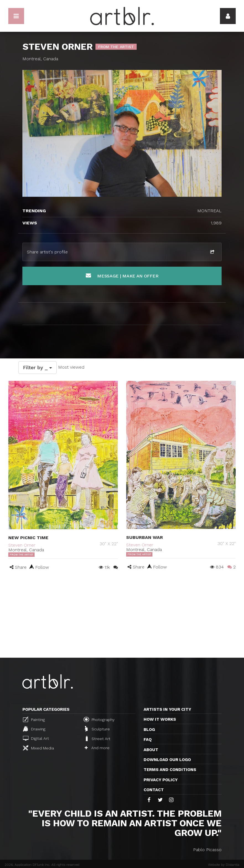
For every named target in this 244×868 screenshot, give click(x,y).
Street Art (98, 738)
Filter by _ (37, 367)
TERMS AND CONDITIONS (170, 770)
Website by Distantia (224, 865)
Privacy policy (161, 780)
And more (97, 748)
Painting (34, 719)
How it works (160, 719)
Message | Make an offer (122, 276)
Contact (154, 790)
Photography (99, 719)
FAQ (148, 739)
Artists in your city (167, 709)
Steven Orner (22, 545)
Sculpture (97, 729)
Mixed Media (38, 748)
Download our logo (167, 760)
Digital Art (36, 738)
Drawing (34, 729)
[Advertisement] (122, 616)
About (151, 750)
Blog (149, 730)
